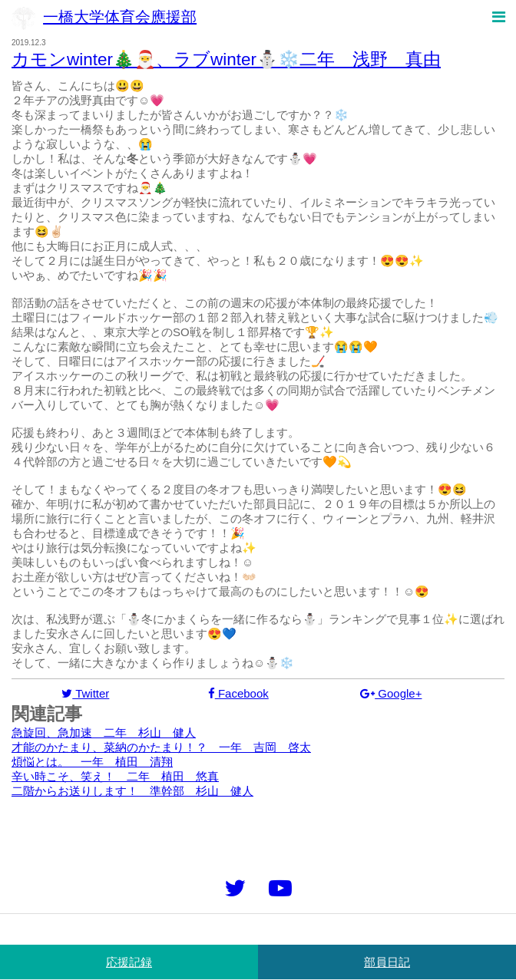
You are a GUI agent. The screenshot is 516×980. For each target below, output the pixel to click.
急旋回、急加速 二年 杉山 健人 (104, 733)
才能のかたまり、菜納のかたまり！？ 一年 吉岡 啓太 (161, 747)
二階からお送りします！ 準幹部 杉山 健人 (132, 791)
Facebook (238, 693)
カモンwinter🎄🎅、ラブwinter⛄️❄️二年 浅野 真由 (226, 59)
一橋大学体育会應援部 (104, 17)
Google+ (391, 693)
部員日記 (387, 962)
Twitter (85, 693)
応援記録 (129, 962)
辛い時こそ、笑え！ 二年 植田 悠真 (115, 776)
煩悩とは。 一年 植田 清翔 (92, 762)
